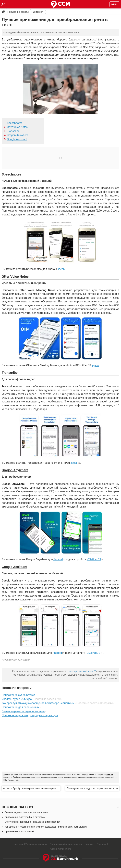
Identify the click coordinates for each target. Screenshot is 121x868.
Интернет (38, 12)
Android (58, 559)
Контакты (90, 844)
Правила (101, 844)
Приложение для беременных (20, 707)
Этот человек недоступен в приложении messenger (32, 822)
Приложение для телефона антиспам (25, 817)
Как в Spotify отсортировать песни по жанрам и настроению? (32, 789)
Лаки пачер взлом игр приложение (23, 711)
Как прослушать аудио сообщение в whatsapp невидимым (38, 703)
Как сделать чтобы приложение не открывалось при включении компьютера (46, 827)
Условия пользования (36, 844)
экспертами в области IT (83, 671)
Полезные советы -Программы (96, 703)
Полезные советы (19, 12)
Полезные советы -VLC (48, 699)
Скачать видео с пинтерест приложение (26, 812)
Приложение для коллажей (19, 831)
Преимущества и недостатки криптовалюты (91, 788)
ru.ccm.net (13, 780)
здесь (61, 269)
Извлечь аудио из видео (17, 699)
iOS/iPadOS (94, 559)
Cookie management (60, 849)
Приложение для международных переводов (30, 715)
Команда (18, 844)
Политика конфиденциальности (66, 844)
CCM (5, 780)
